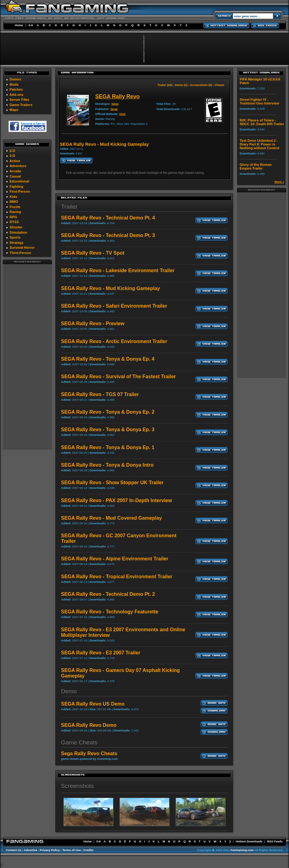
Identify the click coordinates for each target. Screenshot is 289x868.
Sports (15, 237)
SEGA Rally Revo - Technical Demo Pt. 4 (108, 218)
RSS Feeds (275, 841)
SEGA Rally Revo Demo (89, 725)
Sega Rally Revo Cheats (89, 753)
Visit (122, 114)
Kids (13, 197)
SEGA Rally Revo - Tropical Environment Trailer (117, 577)
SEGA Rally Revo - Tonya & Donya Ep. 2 (108, 412)
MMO (14, 202)
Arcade (15, 171)
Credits (88, 850)
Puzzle (15, 207)
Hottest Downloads (249, 841)
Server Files (19, 100)
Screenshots (77, 786)
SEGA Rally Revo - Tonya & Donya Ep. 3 (108, 430)
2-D (12, 151)
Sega (115, 104)
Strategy (16, 243)
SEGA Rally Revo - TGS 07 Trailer (100, 394)
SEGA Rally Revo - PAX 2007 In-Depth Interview (116, 500)
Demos (15, 79)
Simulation (18, 232)
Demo (69, 691)
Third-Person (20, 253)
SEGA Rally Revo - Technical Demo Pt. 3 (108, 235)
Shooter (16, 227)
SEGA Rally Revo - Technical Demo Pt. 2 (108, 594)
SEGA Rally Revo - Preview (93, 323)
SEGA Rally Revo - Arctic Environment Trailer (114, 341)
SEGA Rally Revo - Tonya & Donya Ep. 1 (108, 447)
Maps (14, 110)
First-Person (20, 191)
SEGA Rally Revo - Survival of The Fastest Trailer (118, 377)
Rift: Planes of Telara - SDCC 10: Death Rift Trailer (262, 122)
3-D (12, 156)
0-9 (31, 25)
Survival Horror (22, 248)
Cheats (219, 85)
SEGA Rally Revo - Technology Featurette (110, 612)
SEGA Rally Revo (117, 96)
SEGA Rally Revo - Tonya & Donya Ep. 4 (108, 359)
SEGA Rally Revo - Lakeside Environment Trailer (118, 270)
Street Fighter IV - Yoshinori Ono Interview (259, 101)
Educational (19, 181)
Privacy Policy (50, 850)
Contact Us (14, 850)
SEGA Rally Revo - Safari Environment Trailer (114, 306)
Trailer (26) (165, 85)
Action (15, 161)
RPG (13, 217)
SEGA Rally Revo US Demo (93, 704)
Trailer (69, 207)
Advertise (31, 850)
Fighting (16, 186)
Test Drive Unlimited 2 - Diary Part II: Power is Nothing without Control (259, 144)
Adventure (18, 166)
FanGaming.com (242, 850)
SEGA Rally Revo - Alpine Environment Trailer (115, 559)
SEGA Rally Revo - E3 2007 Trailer (101, 653)
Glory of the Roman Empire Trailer (256, 166)
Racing (15, 212)
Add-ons (16, 95)
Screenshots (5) (201, 85)
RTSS (14, 222)
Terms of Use (71, 850)
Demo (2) (181, 85)
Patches (16, 89)
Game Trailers (21, 105)
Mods (14, 84)
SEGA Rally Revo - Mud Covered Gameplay (112, 518)
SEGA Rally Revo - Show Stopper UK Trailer (112, 483)
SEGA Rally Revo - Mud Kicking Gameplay (110, 288)
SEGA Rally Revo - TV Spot (93, 253)
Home (19, 25)
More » (279, 182)
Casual (15, 176)
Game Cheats (79, 742)
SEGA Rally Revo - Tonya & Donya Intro (107, 465)
